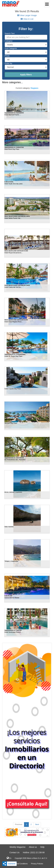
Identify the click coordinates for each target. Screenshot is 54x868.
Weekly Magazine (17, 847)
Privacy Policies (37, 864)
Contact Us (14, 852)
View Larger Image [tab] (27, 15)
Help (42, 847)
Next (37, 824)
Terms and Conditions (19, 864)
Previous (19, 824)
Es (9, 858)
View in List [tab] (27, 19)
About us (33, 847)
